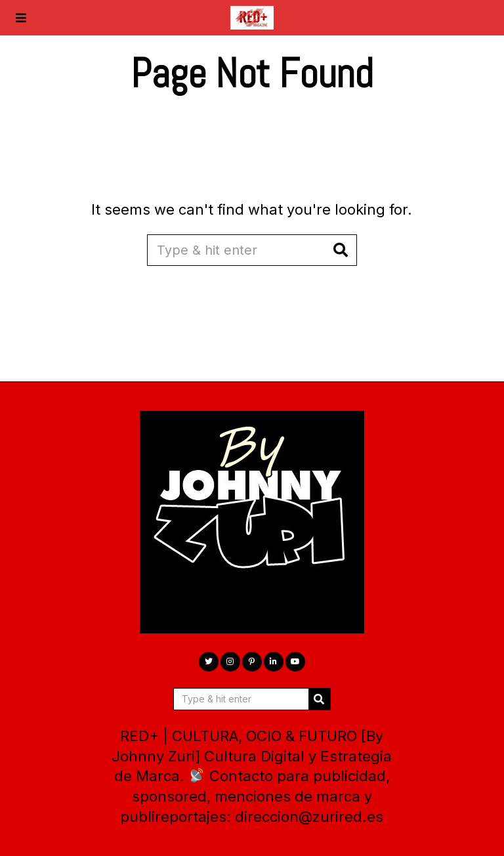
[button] (341, 250)
